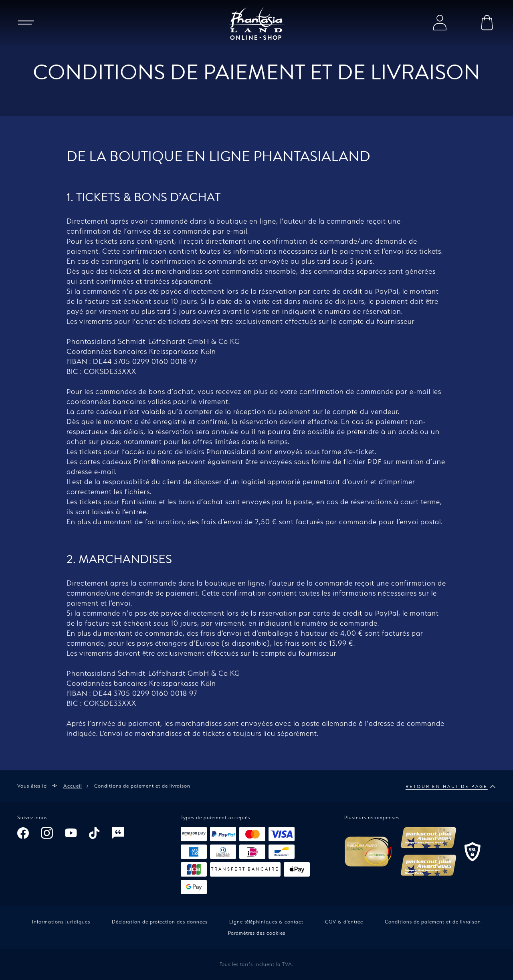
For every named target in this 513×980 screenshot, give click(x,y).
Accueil (73, 786)
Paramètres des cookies (257, 933)
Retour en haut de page (451, 787)
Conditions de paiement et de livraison (433, 922)
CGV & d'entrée (344, 922)
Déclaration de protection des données (160, 922)
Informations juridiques (61, 922)
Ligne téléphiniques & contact (266, 922)
